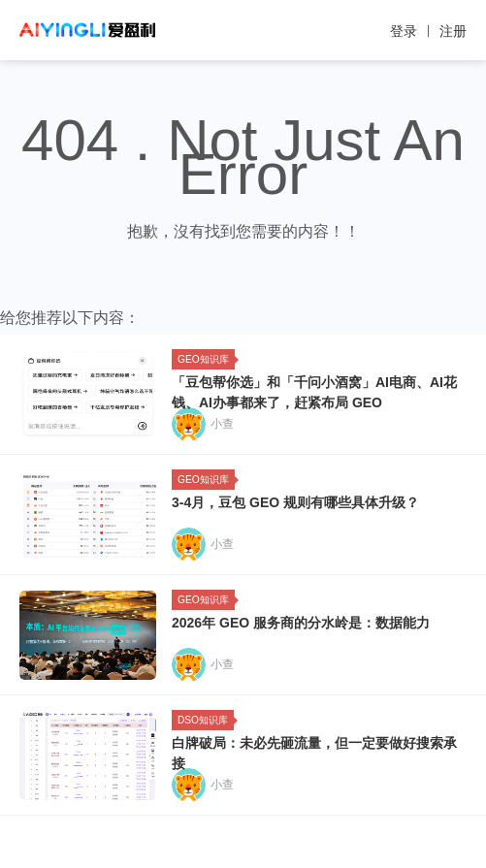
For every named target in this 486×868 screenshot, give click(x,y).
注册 (453, 31)
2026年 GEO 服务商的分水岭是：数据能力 (301, 623)
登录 (404, 31)
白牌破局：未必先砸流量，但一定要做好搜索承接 (314, 753)
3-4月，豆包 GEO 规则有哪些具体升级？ (295, 502)
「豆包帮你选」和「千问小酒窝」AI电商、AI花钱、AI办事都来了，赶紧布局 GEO (314, 392)
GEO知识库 (206, 359)
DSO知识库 (206, 720)
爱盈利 (87, 30)
